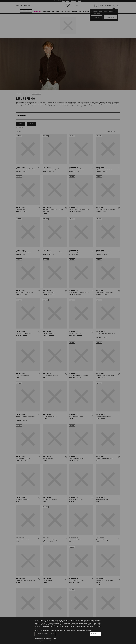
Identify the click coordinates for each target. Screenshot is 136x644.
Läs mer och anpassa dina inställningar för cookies (45, 638)
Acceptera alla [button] (96, 634)
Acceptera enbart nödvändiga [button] (45, 634)
